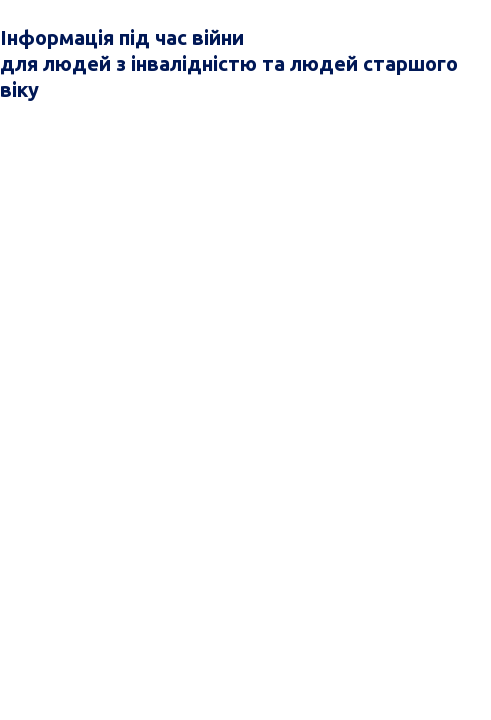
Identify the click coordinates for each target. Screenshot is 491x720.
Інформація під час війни (122, 37)
